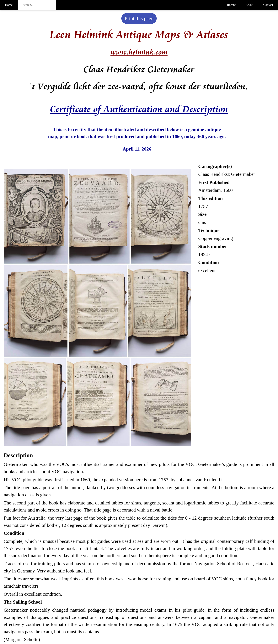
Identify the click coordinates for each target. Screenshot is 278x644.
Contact (268, 5)
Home (9, 5)
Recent (231, 5)
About (250, 5)
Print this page (139, 18)
